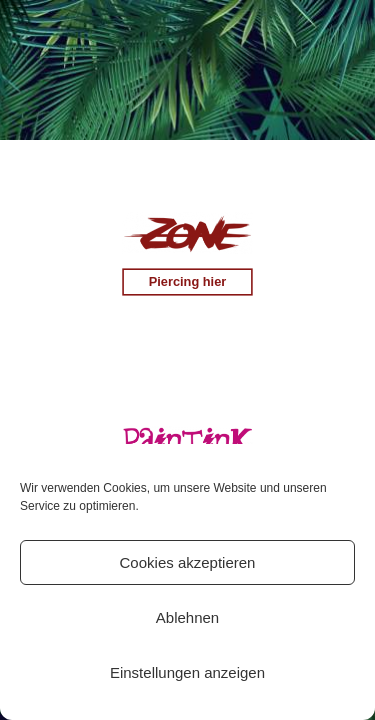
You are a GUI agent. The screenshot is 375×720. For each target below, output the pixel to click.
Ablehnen (187, 617)
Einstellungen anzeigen (187, 672)
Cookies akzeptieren (188, 562)
